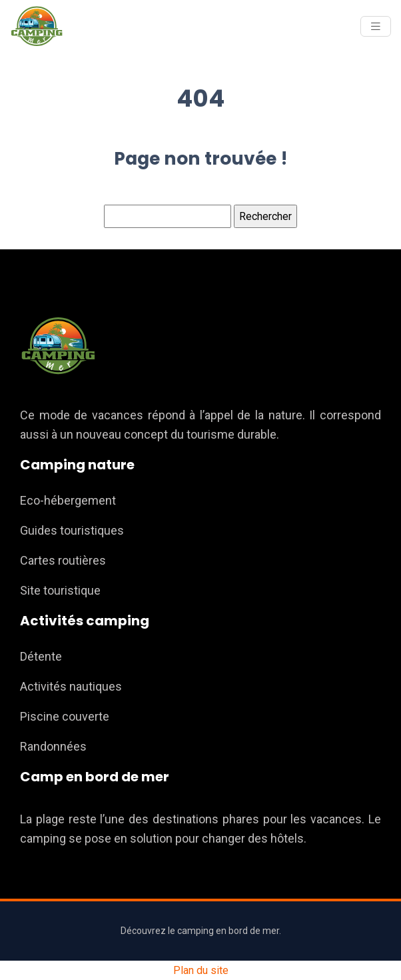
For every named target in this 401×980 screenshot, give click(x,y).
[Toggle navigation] (376, 26)
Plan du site (201, 970)
